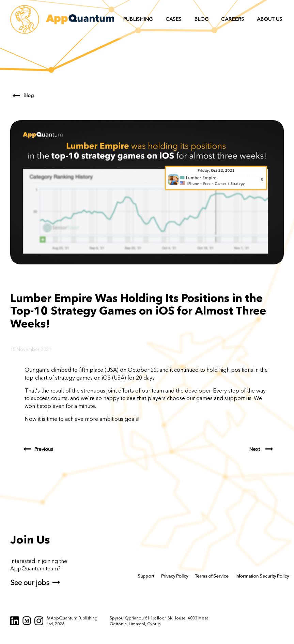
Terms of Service (212, 576)
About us (269, 19)
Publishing (138, 19)
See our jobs (30, 582)
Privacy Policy (175, 576)
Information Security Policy (262, 576)
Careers (233, 19)
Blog (201, 19)
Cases (173, 19)
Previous (44, 449)
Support (146, 576)
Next (255, 449)
